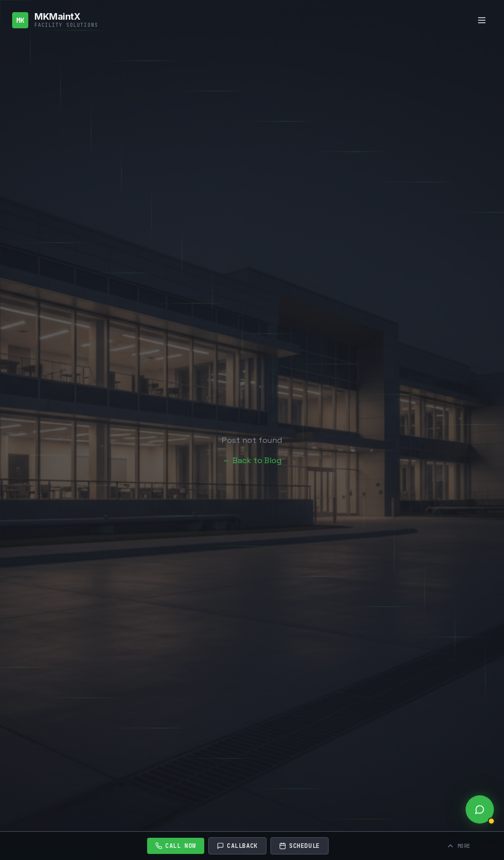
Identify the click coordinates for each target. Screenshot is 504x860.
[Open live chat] (480, 809)
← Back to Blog (252, 460)
